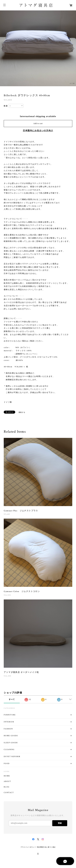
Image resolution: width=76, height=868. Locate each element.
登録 (60, 823)
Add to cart (38, 123)
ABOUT (7, 781)
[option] (38, 48)
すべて (12, 699)
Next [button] (73, 48)
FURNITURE (10, 715)
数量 (6, 106)
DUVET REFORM (12, 757)
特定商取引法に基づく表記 (46, 847)
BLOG (6, 787)
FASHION (8, 729)
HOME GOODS (11, 736)
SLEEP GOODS (11, 743)
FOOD (7, 764)
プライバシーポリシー (28, 847)
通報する (22, 412)
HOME (7, 776)
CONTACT (9, 793)
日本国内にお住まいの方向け (38, 131)
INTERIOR (9, 722)
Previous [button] (3, 48)
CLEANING (9, 750)
